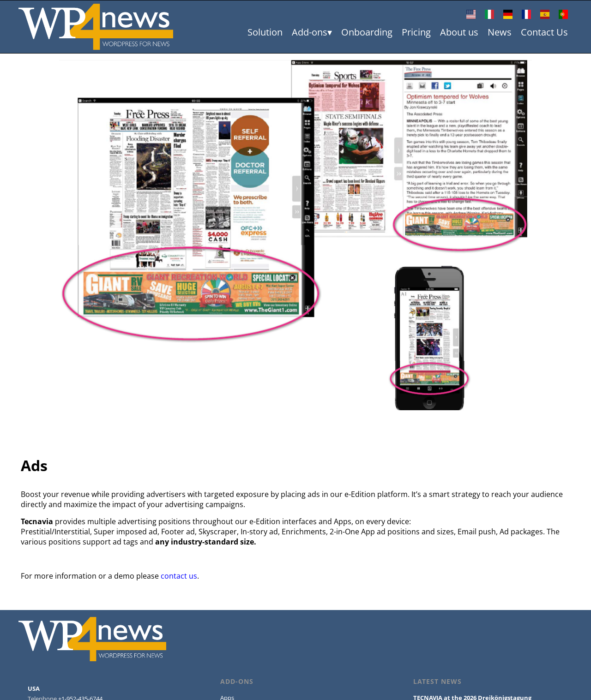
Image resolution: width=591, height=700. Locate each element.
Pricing (416, 32)
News (500, 32)
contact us (179, 576)
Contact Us (544, 32)
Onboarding (367, 32)
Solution (265, 32)
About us (459, 32)
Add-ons (310, 32)
